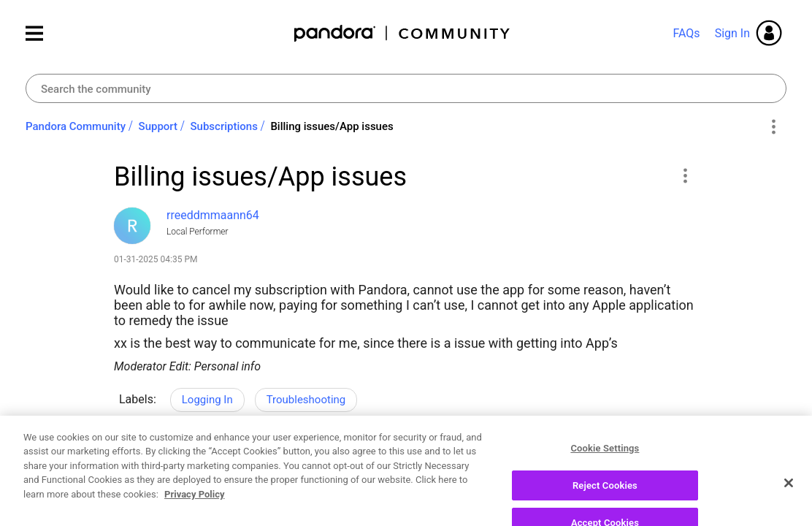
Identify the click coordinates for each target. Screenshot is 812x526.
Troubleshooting (306, 400)
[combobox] (406, 88)
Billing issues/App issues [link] (332, 126)
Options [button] (773, 127)
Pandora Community (403, 33)
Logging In (207, 400)
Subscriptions (224, 126)
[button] (685, 175)
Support (158, 126)
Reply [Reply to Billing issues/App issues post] (647, 460)
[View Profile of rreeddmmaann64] (213, 215)
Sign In (732, 33)
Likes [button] (139, 462)
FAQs (686, 33)
